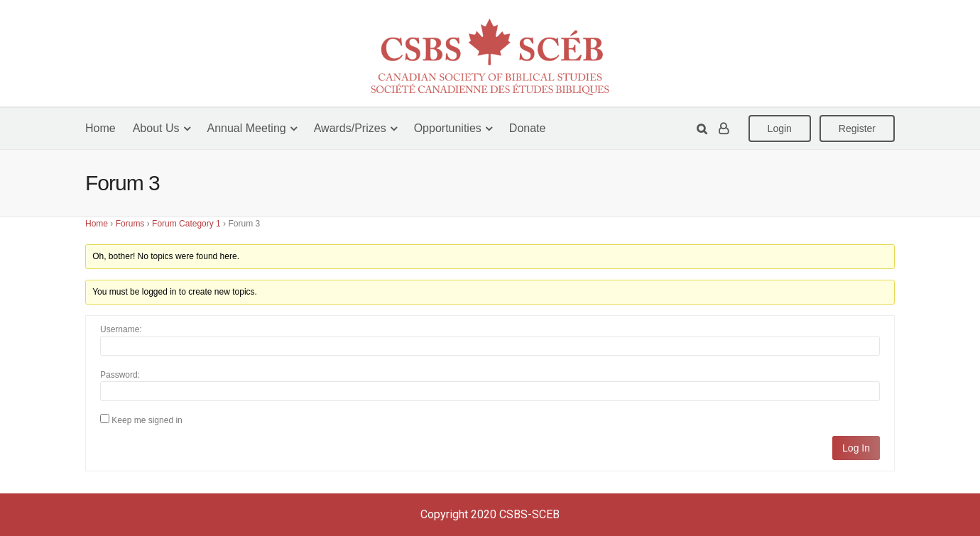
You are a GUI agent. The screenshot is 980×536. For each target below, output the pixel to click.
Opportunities (448, 128)
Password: (120, 375)
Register (857, 128)
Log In (856, 448)
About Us (156, 128)
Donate (528, 128)
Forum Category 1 (186, 224)
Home (100, 128)
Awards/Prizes (350, 128)
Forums (130, 224)
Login (780, 128)
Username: (121, 329)
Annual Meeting (247, 128)
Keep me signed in (147, 420)
